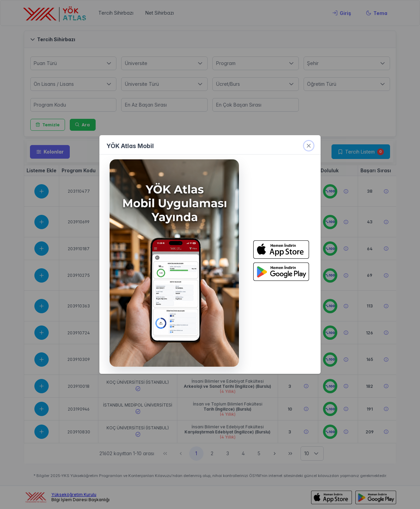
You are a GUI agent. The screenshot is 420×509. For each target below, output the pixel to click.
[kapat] (309, 146)
